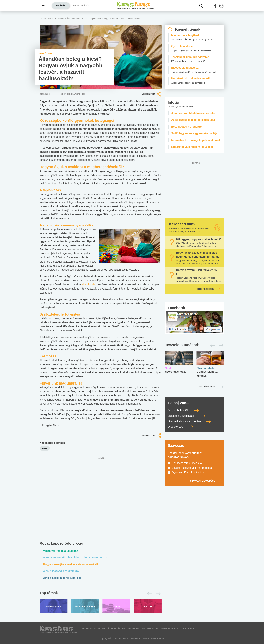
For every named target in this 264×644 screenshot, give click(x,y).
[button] (215, 6)
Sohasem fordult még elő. (187, 463)
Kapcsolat (190, 629)
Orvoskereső (180, 427)
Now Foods (88, 285)
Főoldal (43, 19)
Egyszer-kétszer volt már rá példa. (192, 468)
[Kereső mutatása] (201, 6)
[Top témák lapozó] (101, 594)
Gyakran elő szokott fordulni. (189, 472)
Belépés (61, 6)
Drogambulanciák (183, 410)
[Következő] (157, 594)
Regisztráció (81, 6)
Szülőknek (60, 19)
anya (45, 448)
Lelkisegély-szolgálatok (187, 416)
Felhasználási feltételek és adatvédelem (110, 629)
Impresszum (150, 629)
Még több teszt (208, 387)
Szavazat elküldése (206, 481)
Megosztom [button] (152, 94)
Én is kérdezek (209, 289)
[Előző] (149, 594)
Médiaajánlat (171, 629)
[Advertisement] (101, 500)
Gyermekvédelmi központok (189, 421)
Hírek (51, 19)
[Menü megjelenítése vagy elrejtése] (44, 6)
